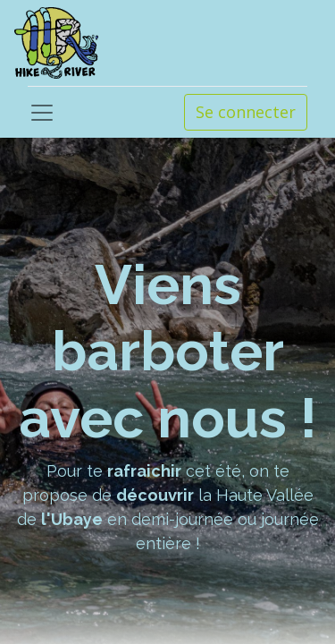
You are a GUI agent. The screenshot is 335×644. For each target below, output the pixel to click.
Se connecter (246, 112)
